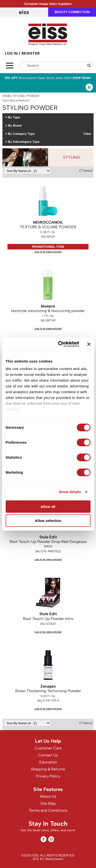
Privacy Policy (48, 776)
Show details (70, 492)
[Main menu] (10, 66)
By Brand (15, 126)
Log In (12, 53)
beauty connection (72, 12)
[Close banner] (89, 344)
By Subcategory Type (24, 142)
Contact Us (48, 755)
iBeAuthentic (54, 859)
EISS (24, 12)
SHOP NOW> (82, 78)
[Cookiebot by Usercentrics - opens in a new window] (59, 344)
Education (48, 762)
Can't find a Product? (16, 100)
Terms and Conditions (48, 810)
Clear (87, 134)
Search (90, 66)
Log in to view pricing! (48, 252)
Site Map (48, 803)
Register (31, 53)
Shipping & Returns (48, 769)
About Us (48, 796)
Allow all (48, 507)
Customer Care (48, 748)
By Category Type (21, 134)
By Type (14, 117)
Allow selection (48, 521)
